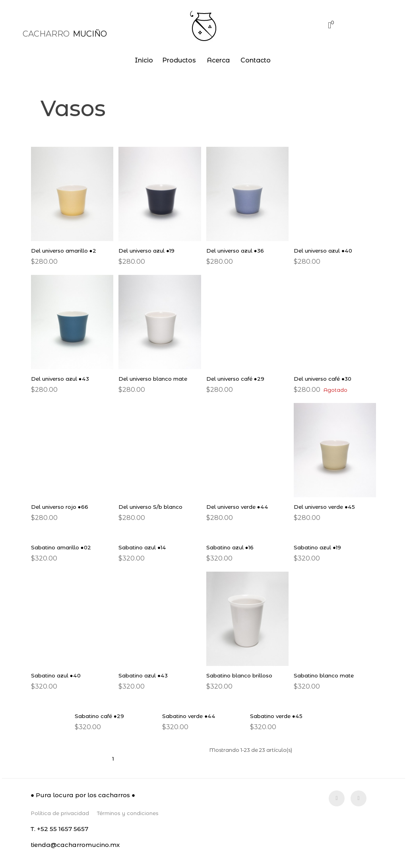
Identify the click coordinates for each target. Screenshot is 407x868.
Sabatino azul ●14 (144, 547)
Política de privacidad (60, 813)
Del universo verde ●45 (327, 507)
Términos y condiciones (128, 813)
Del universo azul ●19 (149, 251)
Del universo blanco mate (156, 379)
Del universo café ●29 (238, 379)
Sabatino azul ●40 (57, 675)
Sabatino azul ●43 (145, 675)
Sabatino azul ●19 (319, 547)
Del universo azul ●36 (238, 251)
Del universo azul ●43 (63, 379)
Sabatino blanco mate (326, 675)
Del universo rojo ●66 (62, 507)
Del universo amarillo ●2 (67, 251)
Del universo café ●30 (325, 379)
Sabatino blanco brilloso (242, 675)
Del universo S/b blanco (153, 507)
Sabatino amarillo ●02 (63, 547)
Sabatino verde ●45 (278, 716)
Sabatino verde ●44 (191, 716)
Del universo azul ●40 (326, 251)
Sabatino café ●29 (101, 716)
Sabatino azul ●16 (232, 547)
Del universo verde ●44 (240, 507)
